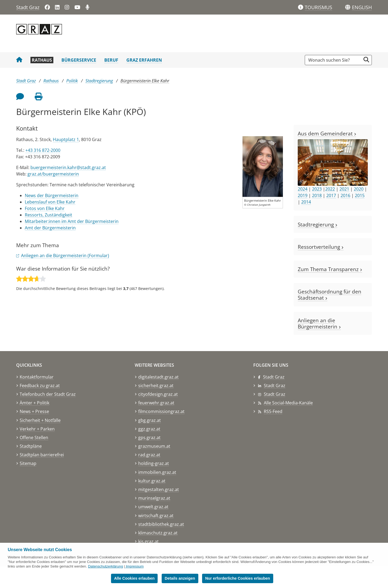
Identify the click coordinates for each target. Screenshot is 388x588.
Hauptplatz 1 (66, 139)
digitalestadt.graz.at (158, 377)
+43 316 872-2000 (43, 150)
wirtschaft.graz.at (156, 516)
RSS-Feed (273, 411)
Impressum (135, 566)
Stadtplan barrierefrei (42, 455)
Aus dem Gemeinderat (327, 133)
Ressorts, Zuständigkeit (48, 215)
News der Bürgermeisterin (52, 195)
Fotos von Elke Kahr (45, 208)
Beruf (111, 60)
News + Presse (34, 411)
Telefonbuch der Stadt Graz (48, 394)
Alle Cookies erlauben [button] (134, 578)
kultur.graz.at (152, 481)
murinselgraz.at (154, 498)
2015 (360, 195)
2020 (359, 189)
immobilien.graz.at (157, 472)
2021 (344, 189)
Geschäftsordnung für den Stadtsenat (330, 295)
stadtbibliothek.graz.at (161, 524)
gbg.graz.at (150, 420)
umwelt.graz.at (153, 507)
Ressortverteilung (321, 247)
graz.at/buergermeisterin (53, 174)
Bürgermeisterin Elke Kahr (145, 81)
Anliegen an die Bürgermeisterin (319, 323)
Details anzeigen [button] (180, 578)
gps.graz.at (149, 437)
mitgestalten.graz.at (159, 489)
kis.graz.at (148, 541)
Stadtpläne (31, 446)
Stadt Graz (28, 7)
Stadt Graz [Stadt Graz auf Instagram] (275, 394)
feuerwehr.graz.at (156, 403)
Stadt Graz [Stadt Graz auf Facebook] (274, 377)
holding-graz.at (154, 463)
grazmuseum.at (154, 446)
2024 (303, 189)
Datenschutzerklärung (106, 566)
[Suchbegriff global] (334, 60)
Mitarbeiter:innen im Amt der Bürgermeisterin (72, 221)
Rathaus (42, 60)
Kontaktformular (37, 377)
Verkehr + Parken (37, 429)
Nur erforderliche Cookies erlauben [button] (238, 578)
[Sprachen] (348, 7)
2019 (303, 195)
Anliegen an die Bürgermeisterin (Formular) (65, 255)
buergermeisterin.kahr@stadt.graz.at (68, 167)
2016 (345, 195)
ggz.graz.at (149, 429)
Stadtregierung (99, 81)
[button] (362, 8)
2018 (317, 195)
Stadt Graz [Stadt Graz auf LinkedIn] (275, 386)
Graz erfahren (144, 60)
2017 (331, 195)
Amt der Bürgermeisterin (50, 228)
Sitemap (28, 463)
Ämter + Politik (34, 403)
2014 (306, 202)
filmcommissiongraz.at (161, 411)
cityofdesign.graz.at (158, 394)
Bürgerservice (79, 60)
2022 (330, 189)
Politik (72, 81)
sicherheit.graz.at (156, 386)
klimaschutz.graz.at (158, 533)
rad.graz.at (149, 455)
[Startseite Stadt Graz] (19, 60)
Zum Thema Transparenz (330, 269)
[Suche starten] (366, 60)
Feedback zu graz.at (40, 386)
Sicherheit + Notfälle (40, 420)
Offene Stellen (34, 437)
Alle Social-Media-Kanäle (288, 403)
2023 (317, 189)
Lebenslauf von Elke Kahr (50, 202)
